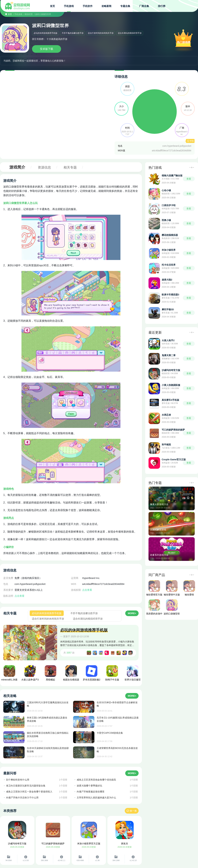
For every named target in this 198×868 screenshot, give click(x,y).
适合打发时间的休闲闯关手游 (101, 33)
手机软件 (88, 6)
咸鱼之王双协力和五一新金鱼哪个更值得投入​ (29, 792)
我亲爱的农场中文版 (154, 608)
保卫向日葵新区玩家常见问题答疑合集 (26, 786)
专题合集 (125, 6)
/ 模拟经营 (28, 14)
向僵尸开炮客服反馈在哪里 (91, 792)
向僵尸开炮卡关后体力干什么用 (22, 798)
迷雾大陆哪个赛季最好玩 (89, 786)
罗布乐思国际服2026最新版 (92, 674)
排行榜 (162, 6)
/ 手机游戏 (18, 14)
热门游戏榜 (184, 42)
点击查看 (19, 596)
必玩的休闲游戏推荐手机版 (46, 33)
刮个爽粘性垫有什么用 (18, 780)
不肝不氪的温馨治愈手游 (73, 33)
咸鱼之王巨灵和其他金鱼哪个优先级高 (96, 780)
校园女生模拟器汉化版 (71, 674)
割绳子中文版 (112, 673)
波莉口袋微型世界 (172, 608)
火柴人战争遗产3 (30, 673)
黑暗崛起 (50, 673)
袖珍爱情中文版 (172, 588)
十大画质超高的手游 (57, 39)
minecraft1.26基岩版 (9, 674)
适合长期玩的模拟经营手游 (130, 33)
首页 (52, 6)
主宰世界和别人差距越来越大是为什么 (96, 798)
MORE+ (132, 613)
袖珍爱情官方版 (154, 588)
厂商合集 (144, 6)
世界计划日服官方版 (133, 674)
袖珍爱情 (189, 588)
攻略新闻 (106, 6)
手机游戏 (69, 6)
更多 (192, 167)
